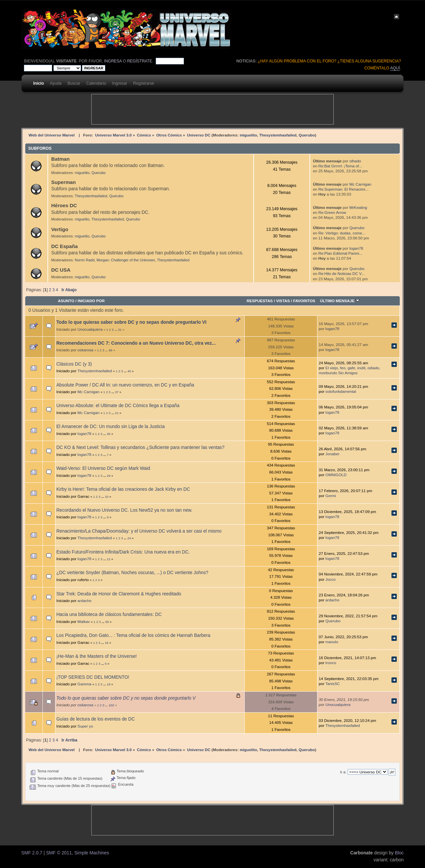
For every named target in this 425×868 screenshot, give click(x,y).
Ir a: (343, 772)
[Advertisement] (212, 109)
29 (109, 476)
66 (110, 350)
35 (109, 434)
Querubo (307, 135)
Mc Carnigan (360, 184)
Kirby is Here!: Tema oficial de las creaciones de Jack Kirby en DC (123, 489)
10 (107, 497)
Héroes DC (64, 205)
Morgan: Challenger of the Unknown (126, 260)
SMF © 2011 (59, 853)
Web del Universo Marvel (52, 135)
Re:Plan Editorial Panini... (340, 253)
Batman (60, 159)
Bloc (399, 853)
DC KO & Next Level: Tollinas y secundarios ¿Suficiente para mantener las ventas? (140, 447)
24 (129, 538)
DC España (64, 246)
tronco (331, 663)
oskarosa (85, 350)
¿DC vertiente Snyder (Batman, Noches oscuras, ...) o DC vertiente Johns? (132, 573)
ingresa (113, 61)
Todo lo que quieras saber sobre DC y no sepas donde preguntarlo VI (131, 322)
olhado (355, 161)
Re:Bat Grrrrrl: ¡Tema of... (340, 166)
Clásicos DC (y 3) (74, 364)
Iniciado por (91, 301)
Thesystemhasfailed (278, 135)
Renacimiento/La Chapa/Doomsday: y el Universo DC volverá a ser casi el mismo (139, 531)
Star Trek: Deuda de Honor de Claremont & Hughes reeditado (119, 594)
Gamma (84, 684)
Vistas (283, 301)
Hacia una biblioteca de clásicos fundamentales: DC (109, 614)
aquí (395, 68)
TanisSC (333, 684)
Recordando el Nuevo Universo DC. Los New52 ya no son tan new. (125, 510)
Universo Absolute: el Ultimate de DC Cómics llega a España (118, 406)
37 (117, 392)
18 (109, 684)
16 (107, 643)
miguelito (248, 135)
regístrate (140, 61)
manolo (332, 642)
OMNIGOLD (336, 475)
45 (129, 371)
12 (109, 559)
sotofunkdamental (341, 391)
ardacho (84, 601)
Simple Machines (92, 853)
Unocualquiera (90, 329)
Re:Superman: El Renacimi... (343, 189)
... (116, 330)
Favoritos (304, 301)
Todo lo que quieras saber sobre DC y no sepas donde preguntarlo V (126, 698)
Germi (331, 496)
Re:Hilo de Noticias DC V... (341, 273)
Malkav (84, 621)
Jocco (331, 579)
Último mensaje (340, 301)
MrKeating (358, 207)
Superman (63, 182)
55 (107, 622)
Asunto (66, 301)
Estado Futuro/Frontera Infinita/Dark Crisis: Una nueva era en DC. (123, 552)
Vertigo (60, 229)
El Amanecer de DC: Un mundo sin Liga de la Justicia (111, 427)
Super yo (85, 726)
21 (117, 413)
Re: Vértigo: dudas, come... (342, 233)
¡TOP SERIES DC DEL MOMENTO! (93, 677)
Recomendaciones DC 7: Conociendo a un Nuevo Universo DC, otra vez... (136, 343)
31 (120, 330)
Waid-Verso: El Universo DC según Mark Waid (103, 468)
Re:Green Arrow (332, 212)
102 (111, 705)
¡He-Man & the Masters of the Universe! (97, 656)
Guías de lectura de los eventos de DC (96, 719)
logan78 (356, 248)
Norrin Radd (85, 260)
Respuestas (260, 301)
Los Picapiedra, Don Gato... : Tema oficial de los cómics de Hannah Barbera (133, 635)
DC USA (61, 270)
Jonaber (332, 454)
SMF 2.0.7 (32, 853)
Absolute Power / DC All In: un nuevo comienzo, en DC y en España (125, 385)
